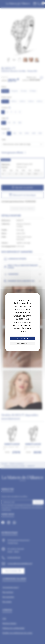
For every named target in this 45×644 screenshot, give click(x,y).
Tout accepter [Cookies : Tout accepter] (22, 338)
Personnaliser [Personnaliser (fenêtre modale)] (22, 343)
